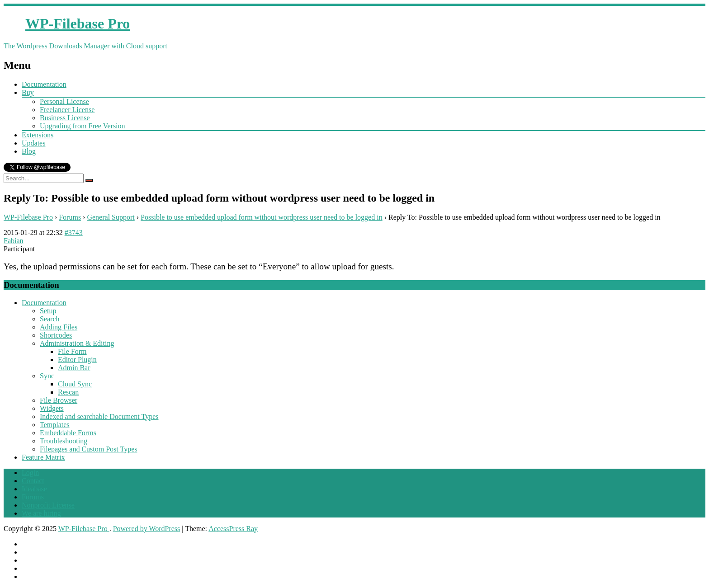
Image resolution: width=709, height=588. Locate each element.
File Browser (59, 400)
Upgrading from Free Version (83, 126)
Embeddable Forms (68, 433)
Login (30, 473)
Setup (48, 311)
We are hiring (41, 513)
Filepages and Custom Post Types (88, 449)
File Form (72, 351)
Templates (55, 425)
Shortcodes (56, 335)
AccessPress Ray (233, 529)
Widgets (52, 408)
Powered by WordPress (147, 529)
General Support (111, 217)
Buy (28, 92)
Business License (65, 118)
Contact (33, 481)
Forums (70, 217)
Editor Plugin (77, 360)
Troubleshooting (64, 441)
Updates (33, 143)
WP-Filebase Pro (28, 217)
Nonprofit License (48, 505)
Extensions (38, 135)
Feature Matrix (43, 457)
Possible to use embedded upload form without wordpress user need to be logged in (262, 217)
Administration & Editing (77, 343)
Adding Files (59, 327)
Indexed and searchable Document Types (99, 416)
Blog (29, 151)
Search (50, 319)
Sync (47, 376)
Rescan (68, 392)
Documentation (44, 84)
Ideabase (34, 489)
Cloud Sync (75, 384)
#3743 (74, 233)
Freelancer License (67, 110)
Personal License (64, 101)
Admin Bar (74, 368)
